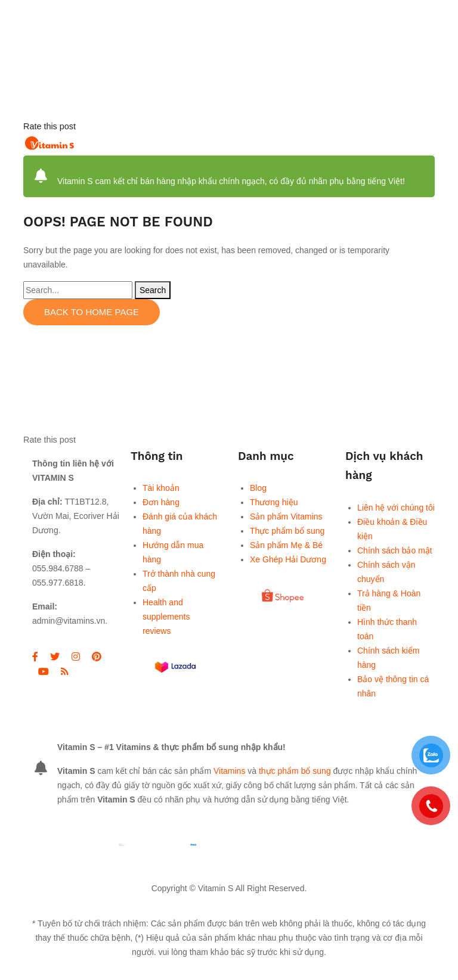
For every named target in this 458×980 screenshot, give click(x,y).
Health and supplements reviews (166, 617)
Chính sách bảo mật (395, 550)
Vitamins (229, 771)
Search (153, 290)
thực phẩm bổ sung (295, 771)
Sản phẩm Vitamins (286, 517)
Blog (258, 488)
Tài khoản (161, 488)
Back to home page (92, 312)
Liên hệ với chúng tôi (396, 508)
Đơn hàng (161, 502)
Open (390, 144)
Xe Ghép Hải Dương (288, 559)
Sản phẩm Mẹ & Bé (286, 545)
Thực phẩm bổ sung (287, 531)
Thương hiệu (274, 502)
